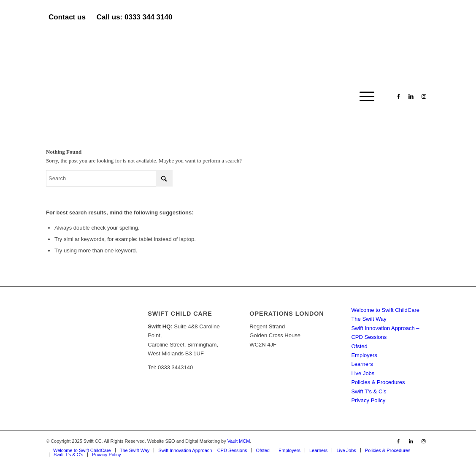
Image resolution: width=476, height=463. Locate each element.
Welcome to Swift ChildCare (385, 310)
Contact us (67, 17)
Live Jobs (363, 373)
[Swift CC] (109, 97)
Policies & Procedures (378, 382)
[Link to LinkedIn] (411, 96)
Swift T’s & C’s (369, 391)
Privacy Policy (368, 400)
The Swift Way (369, 319)
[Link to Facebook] (398, 96)
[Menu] (364, 97)
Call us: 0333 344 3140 (135, 17)
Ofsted (359, 346)
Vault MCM (239, 441)
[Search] (109, 178)
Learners (362, 364)
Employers (364, 355)
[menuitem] (364, 97)
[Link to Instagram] (424, 96)
